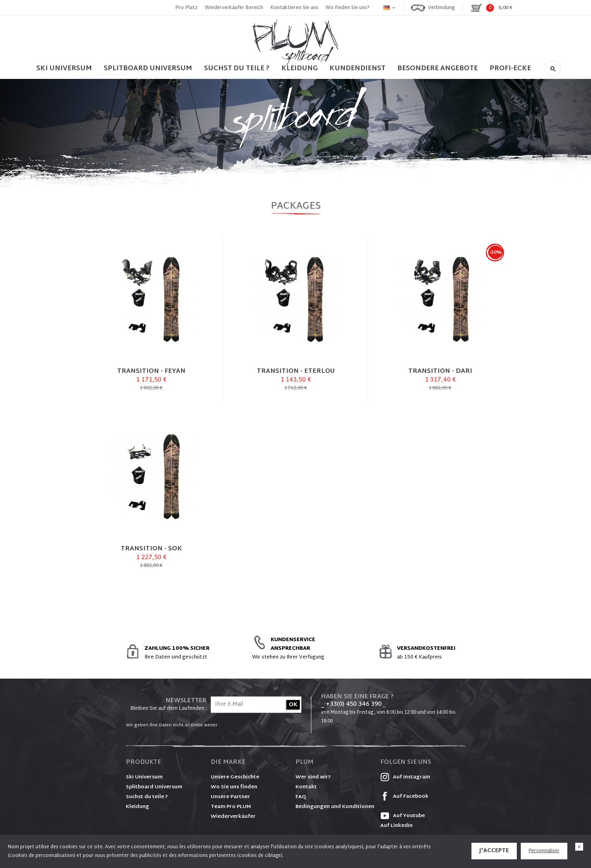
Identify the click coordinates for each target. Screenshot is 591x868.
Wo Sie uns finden (234, 787)
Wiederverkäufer (233, 817)
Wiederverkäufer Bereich (234, 8)
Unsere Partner (230, 797)
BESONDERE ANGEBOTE (438, 68)
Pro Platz (186, 8)
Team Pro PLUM (231, 807)
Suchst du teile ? (147, 797)
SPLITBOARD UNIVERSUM (148, 68)
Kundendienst (357, 68)
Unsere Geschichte (235, 777)
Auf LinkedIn (396, 826)
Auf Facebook (404, 797)
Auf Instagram (405, 777)
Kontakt (306, 787)
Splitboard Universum (154, 787)
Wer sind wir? (313, 777)
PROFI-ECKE (510, 68)
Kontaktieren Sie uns (294, 8)
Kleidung (299, 68)
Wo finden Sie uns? (348, 8)
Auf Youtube (403, 816)
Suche (553, 69)
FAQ (301, 797)
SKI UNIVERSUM (64, 68)
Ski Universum (144, 777)
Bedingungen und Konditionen (335, 807)
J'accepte (494, 851)
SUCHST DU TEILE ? (237, 68)
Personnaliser (544, 851)
